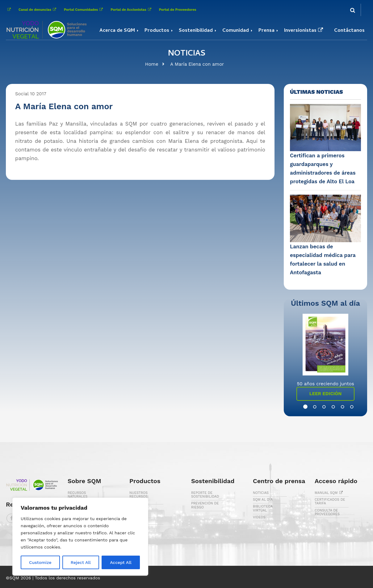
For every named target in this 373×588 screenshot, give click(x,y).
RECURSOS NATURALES (78, 495)
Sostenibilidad (196, 31)
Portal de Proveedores (178, 10)
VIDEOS (259, 517)
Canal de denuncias (38, 10)
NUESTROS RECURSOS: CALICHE (139, 497)
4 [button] (330, 407)
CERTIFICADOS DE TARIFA (330, 501)
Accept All (121, 562)
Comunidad (236, 31)
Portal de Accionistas (132, 10)
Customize (40, 562)
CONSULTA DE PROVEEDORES (327, 512)
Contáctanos (349, 31)
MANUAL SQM (329, 493)
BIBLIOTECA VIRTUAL (263, 508)
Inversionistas (304, 31)
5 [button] (339, 407)
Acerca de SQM (117, 31)
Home (152, 64)
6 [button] (349, 407)
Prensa (266, 31)
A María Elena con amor (197, 64)
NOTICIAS (261, 493)
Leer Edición (326, 394)
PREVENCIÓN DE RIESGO (205, 505)
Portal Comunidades (84, 10)
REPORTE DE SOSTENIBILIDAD (205, 495)
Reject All (81, 562)
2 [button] (312, 407)
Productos (157, 31)
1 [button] (302, 407)
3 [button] (321, 407)
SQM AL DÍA (263, 500)
